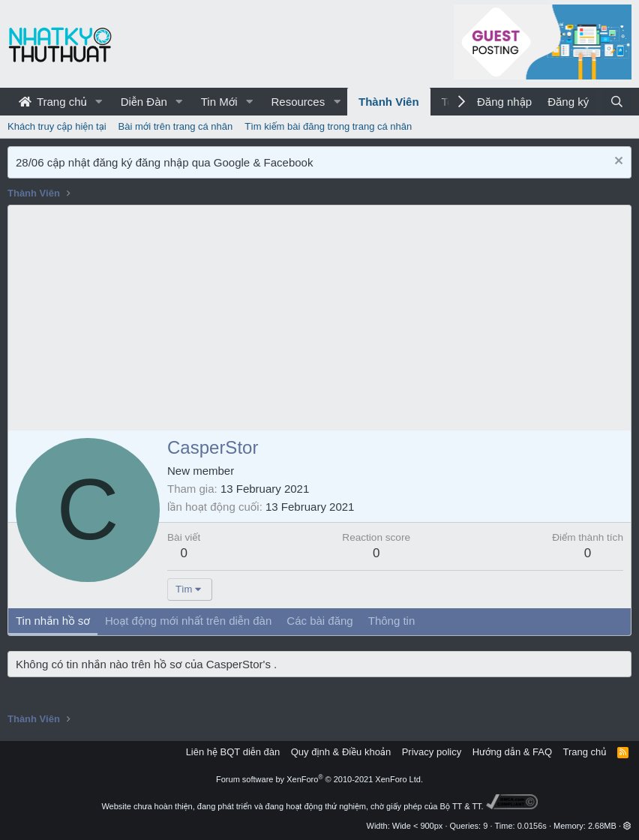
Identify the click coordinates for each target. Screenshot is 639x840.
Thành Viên (389, 102)
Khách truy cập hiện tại (57, 126)
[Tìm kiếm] (617, 102)
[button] (99, 102)
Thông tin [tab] (392, 621)
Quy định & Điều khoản (341, 752)
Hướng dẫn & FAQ (512, 752)
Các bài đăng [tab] (319, 621)
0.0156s (532, 826)
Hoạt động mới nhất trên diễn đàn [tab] (188, 621)
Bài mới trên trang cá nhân (176, 126)
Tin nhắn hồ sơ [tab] (53, 621)
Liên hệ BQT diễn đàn (233, 752)
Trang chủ (53, 102)
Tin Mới (219, 102)
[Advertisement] (319, 318)
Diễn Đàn (144, 102)
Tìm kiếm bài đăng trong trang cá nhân (328, 126)
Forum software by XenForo (319, 779)
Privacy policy (432, 752)
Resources (298, 102)
